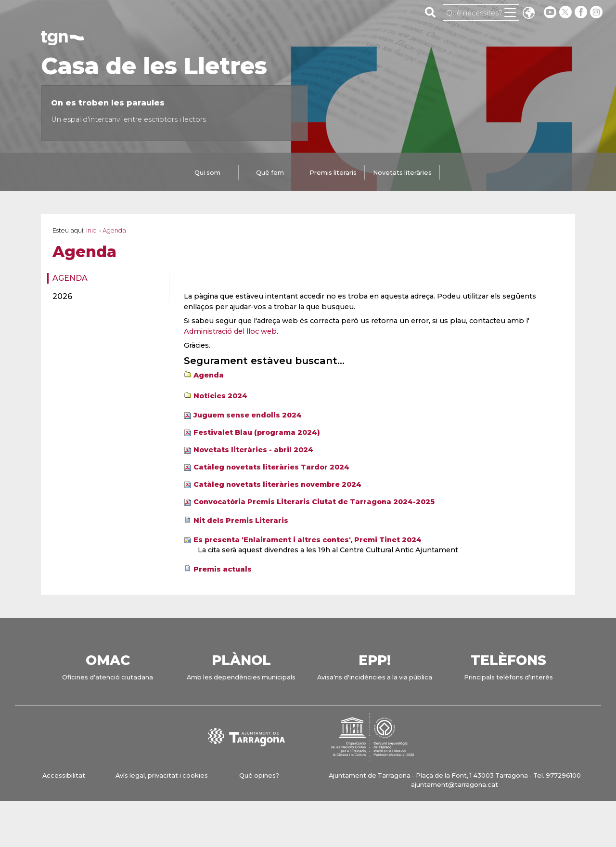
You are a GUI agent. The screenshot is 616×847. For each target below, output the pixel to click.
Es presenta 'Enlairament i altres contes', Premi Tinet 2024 (308, 540)
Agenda (70, 278)
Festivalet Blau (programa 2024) (257, 432)
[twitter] (566, 12)
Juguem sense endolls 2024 (248, 415)
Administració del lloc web (230, 331)
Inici (92, 230)
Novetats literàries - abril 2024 (253, 450)
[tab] (207, 173)
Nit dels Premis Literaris (241, 521)
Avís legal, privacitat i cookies (162, 775)
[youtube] (550, 12)
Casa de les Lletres (154, 66)
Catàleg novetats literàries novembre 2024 (277, 484)
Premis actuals (223, 569)
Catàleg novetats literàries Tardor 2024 (271, 467)
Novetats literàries (402, 173)
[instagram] (597, 12)
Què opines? (259, 775)
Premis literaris (333, 173)
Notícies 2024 (220, 396)
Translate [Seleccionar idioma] (528, 14)
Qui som (207, 173)
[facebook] (582, 12)
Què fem (270, 173)
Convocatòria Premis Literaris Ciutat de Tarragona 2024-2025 (314, 502)
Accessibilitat (64, 775)
